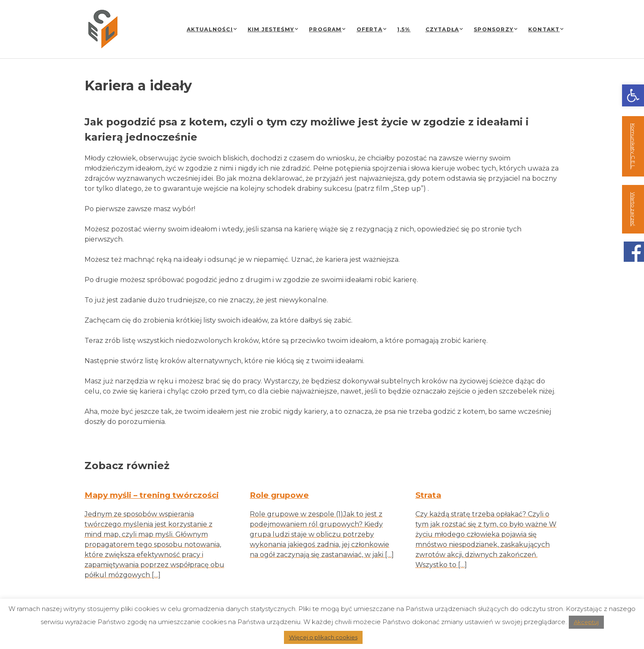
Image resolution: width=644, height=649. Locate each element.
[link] (633, 95)
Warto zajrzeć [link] (633, 209)
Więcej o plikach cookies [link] (323, 637)
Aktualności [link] (210, 29)
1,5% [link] (404, 29)
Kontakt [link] (544, 29)
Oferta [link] (370, 29)
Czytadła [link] (442, 29)
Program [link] (325, 29)
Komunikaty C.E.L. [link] (633, 146)
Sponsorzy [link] (494, 29)
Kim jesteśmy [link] (271, 29)
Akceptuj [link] (586, 622)
